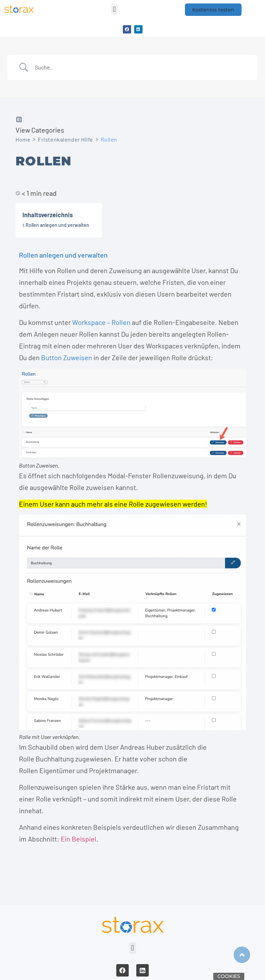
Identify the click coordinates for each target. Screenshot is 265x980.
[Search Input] (141, 67)
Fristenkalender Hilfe (66, 139)
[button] (114, 9)
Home (23, 139)
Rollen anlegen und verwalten (57, 225)
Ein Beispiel (78, 839)
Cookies (229, 976)
